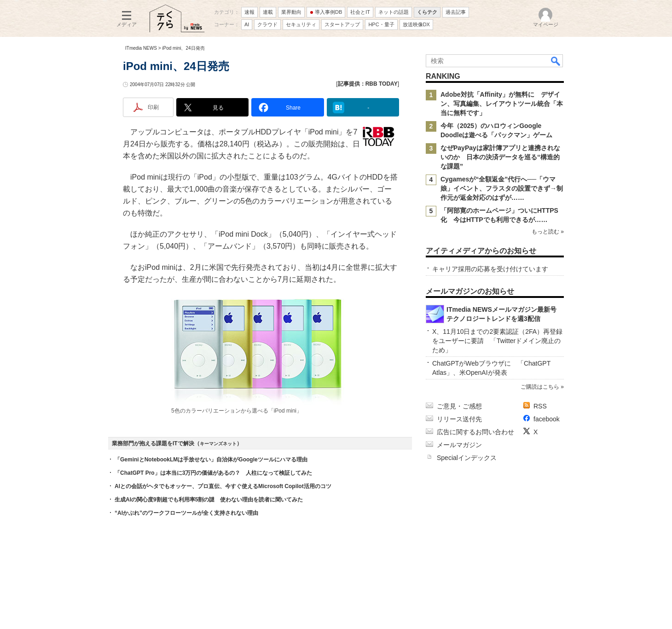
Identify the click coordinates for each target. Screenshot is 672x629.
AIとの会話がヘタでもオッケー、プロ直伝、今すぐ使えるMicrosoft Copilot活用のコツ (223, 486)
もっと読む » (548, 232)
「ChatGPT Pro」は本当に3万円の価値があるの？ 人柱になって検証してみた (213, 473)
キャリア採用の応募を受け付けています (490, 269)
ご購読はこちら (540, 387)
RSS (540, 406)
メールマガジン (459, 445)
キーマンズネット (218, 444)
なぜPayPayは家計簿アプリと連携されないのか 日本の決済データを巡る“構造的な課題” (500, 157)
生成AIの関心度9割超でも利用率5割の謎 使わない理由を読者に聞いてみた (209, 500)
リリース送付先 (459, 419)
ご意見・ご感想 (459, 406)
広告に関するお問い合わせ (475, 432)
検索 (556, 61)
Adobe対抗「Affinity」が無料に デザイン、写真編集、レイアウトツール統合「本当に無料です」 (502, 104)
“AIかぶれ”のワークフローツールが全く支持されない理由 (186, 513)
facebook (547, 419)
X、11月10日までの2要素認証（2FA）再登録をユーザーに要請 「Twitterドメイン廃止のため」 (497, 341)
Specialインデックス (467, 458)
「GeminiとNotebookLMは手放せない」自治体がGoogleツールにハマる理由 (211, 460)
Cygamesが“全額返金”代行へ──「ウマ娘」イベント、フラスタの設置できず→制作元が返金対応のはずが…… (502, 188)
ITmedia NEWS (141, 48)
